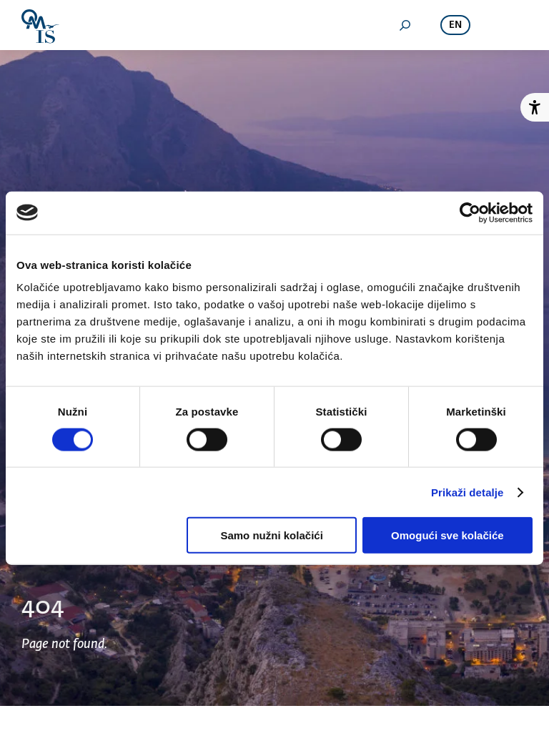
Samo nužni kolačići (271, 535)
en (455, 25)
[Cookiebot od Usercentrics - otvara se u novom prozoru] (470, 212)
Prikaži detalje (468, 492)
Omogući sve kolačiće (447, 535)
